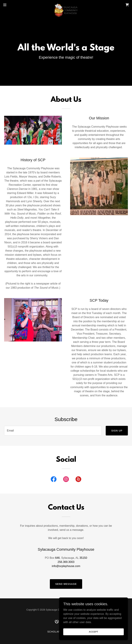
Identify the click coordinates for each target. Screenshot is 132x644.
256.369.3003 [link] (66, 562)
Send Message (66, 584)
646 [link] (57, 558)
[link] (66, 5)
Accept (93, 632)
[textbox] (53, 431)
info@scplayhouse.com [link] (66, 566)
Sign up (117, 431)
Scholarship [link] (57, 632)
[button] (11, 5)
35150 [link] (83, 558)
